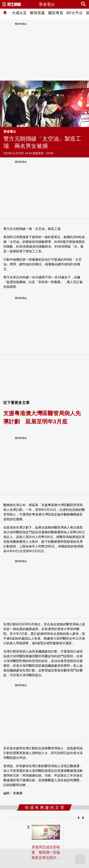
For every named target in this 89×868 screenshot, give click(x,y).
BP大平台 (75, 13)
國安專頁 (56, 13)
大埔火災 (19, 13)
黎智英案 (37, 13)
